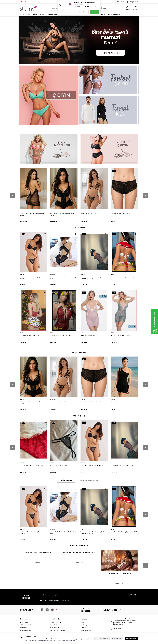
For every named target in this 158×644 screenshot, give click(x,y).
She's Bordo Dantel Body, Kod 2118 (61, 335)
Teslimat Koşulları (55, 622)
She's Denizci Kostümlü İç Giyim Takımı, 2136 (124, 277)
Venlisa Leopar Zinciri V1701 (89, 213)
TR (23, 2)
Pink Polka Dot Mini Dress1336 (89, 335)
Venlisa (22, 211)
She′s (112, 274)
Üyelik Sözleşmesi (56, 625)
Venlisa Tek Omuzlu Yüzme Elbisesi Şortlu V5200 (123, 403)
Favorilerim (120, 2)
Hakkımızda (24, 627)
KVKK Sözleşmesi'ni (49, 600)
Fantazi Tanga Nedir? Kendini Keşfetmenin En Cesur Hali (39, 553)
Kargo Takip (133, 2)
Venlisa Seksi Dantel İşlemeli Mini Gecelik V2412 (32, 214)
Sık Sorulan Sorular (26, 630)
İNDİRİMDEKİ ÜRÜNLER (89, 480)
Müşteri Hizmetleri (25, 625)
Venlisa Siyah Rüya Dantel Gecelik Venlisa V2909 (63, 214)
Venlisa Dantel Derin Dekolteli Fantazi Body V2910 (63, 278)
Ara (103, 8)
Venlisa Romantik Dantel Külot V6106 (122, 213)
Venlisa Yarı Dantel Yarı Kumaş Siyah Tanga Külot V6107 (33, 278)
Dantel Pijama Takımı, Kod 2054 (29, 335)
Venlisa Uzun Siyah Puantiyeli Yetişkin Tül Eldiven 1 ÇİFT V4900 (92, 278)
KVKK (82, 622)
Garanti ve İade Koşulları (57, 630)
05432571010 (111, 610)
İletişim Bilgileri (24, 622)
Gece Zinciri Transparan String (59, 465)
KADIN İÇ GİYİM (25, 14)
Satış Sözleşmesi (55, 627)
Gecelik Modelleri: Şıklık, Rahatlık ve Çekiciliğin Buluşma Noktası (79, 553)
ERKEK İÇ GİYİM (39, 14)
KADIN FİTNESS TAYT (115, 14)
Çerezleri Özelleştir (102, 638)
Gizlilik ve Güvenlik (86, 630)
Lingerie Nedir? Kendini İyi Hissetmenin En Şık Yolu (119, 574)
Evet (94, 12)
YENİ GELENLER (66, 480)
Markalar (83, 627)
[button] (132, 40)
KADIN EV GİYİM (52, 14)
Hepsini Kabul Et (131, 638)
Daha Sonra (82, 12)
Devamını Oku (39, 563)
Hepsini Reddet (117, 638)
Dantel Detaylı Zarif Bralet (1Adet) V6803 (32, 465)
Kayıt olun (132, 595)
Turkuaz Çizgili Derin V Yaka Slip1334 (121, 335)
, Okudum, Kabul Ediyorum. (55, 600)
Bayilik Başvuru (85, 625)
